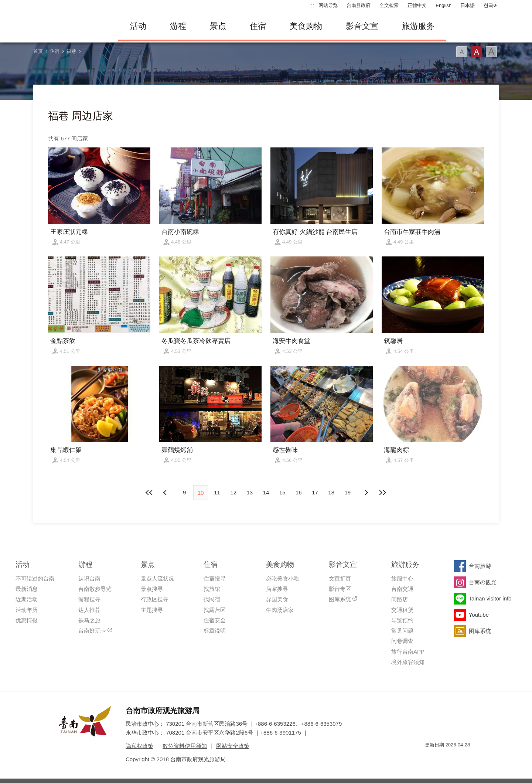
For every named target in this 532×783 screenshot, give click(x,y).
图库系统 (340, 599)
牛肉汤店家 (280, 610)
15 (282, 492)
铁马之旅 (89, 620)
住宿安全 (215, 620)
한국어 (491, 5)
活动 (138, 26)
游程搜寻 (89, 599)
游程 (178, 26)
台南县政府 (359, 5)
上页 (366, 493)
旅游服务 (418, 26)
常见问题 (402, 631)
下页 (166, 493)
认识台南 (89, 578)
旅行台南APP (408, 652)
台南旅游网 (70, 26)
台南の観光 (483, 582)
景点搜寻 (152, 589)
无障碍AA (457, 758)
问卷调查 (402, 641)
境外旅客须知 (408, 662)
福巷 (71, 51)
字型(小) (462, 52)
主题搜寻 (152, 610)
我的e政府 (430, 758)
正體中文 (417, 5)
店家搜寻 (277, 589)
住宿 (258, 26)
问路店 (400, 599)
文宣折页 (340, 578)
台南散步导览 (95, 589)
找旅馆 (212, 589)
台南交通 (402, 589)
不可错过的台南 (35, 578)
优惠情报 (27, 620)
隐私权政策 (139, 746)
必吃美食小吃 (283, 578)
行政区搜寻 (155, 599)
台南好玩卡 (92, 631)
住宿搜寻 (215, 578)
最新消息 (27, 589)
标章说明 (215, 631)
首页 (38, 51)
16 (299, 492)
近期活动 (27, 599)
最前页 (150, 493)
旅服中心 (402, 578)
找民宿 (212, 599)
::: (312, 5)
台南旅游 (480, 566)
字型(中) (477, 52)
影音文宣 (362, 26)
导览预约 (402, 620)
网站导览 (328, 5)
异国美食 (277, 599)
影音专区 (340, 589)
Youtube (479, 615)
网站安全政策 (233, 746)
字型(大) (491, 52)
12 (233, 492)
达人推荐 (89, 610)
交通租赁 (402, 610)
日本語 (468, 5)
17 (315, 492)
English (444, 5)
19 (348, 492)
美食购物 (306, 26)
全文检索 (389, 5)
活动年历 (27, 610)
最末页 (382, 493)
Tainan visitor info (490, 598)
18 (331, 492)
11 (217, 492)
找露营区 (215, 610)
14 (266, 492)
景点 (218, 26)
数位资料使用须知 (185, 746)
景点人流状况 (157, 578)
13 (250, 492)
